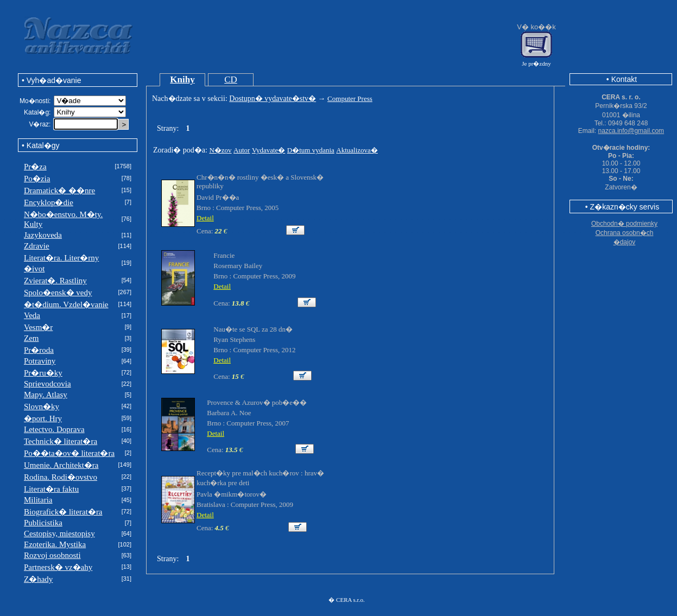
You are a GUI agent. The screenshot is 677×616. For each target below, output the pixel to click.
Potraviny (40, 361)
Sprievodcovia (48, 384)
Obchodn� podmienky (624, 224)
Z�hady (38, 579)
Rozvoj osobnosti (52, 555)
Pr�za (35, 167)
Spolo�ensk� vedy (58, 293)
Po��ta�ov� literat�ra (69, 453)
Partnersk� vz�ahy (58, 567)
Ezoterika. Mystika (55, 544)
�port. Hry (43, 418)
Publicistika (43, 523)
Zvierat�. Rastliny (55, 281)
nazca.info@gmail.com (631, 131)
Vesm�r (38, 327)
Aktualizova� (357, 150)
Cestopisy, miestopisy (59, 534)
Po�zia (37, 179)
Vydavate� (268, 150)
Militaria (38, 500)
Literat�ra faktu (51, 489)
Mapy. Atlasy (46, 395)
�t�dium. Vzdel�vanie (66, 304)
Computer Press (350, 99)
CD (231, 80)
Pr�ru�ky (43, 373)
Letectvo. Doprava (54, 429)
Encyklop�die (49, 202)
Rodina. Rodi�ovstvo (61, 477)
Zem (31, 338)
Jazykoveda (43, 235)
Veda (32, 315)
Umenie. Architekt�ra (61, 465)
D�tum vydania (311, 150)
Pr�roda (39, 350)
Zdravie (37, 246)
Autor (242, 150)
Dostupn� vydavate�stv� (273, 99)
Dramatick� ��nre (59, 190)
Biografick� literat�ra (63, 512)
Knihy (182, 80)
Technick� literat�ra (61, 441)
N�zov (220, 150)
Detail (205, 218)
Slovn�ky (42, 407)
